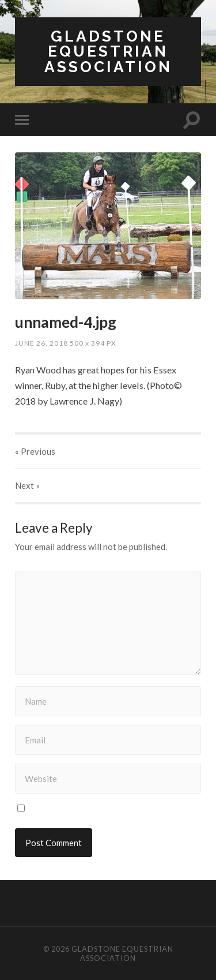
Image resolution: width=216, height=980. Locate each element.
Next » (27, 485)
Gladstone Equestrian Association (108, 51)
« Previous (35, 451)
